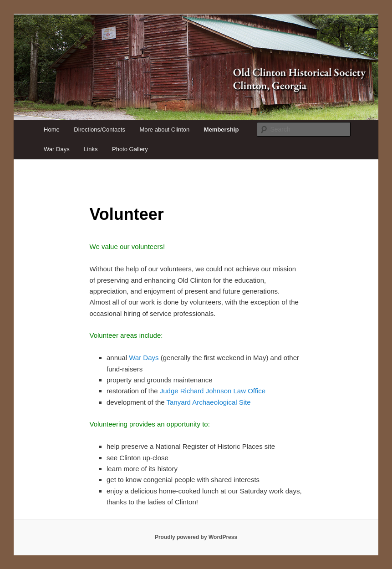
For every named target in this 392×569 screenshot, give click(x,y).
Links (91, 149)
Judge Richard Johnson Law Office (213, 391)
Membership (221, 130)
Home (52, 130)
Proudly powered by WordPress (196, 537)
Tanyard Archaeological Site (208, 402)
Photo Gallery (130, 149)
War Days (57, 149)
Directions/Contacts (99, 130)
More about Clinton (164, 130)
